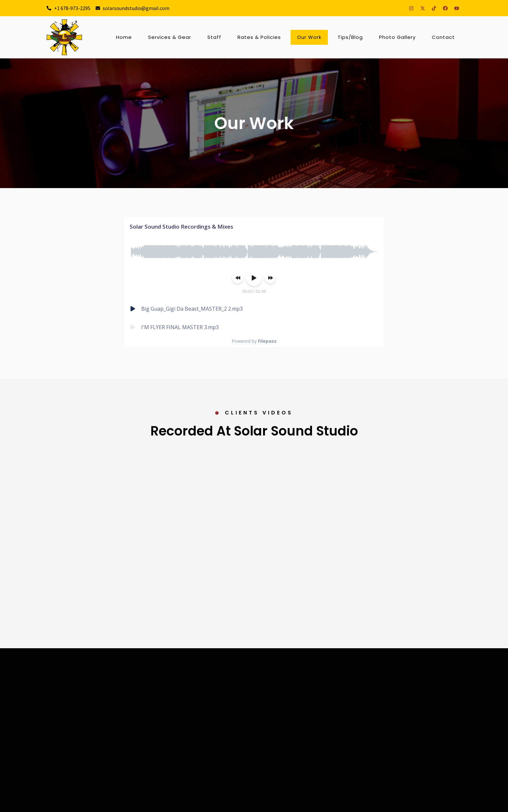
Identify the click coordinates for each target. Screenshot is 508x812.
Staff (214, 37)
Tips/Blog (350, 37)
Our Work (309, 37)
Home (124, 37)
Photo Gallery (397, 37)
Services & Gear (170, 37)
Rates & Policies (259, 37)
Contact (443, 37)
